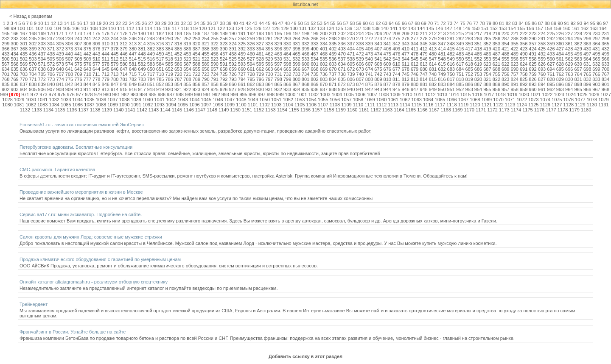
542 (387, 59)
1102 (264, 105)
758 (524, 74)
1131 (603, 105)
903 (14, 89)
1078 (592, 100)
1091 (136, 105)
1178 (563, 110)
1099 (230, 105)
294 (569, 39)
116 (166, 28)
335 (333, 44)
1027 (605, 94)
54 (326, 23)
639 (51, 69)
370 (42, 49)
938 (333, 89)
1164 (399, 110)
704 (33, 74)
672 (351, 69)
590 (215, 64)
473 (369, 54)
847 (115, 84)
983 (134, 94)
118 (185, 28)
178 (123, 33)
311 (115, 44)
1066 (451, 100)
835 (6, 84)
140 (385, 28)
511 (106, 59)
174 (87, 33)
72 (443, 23)
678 (405, 69)
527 (251, 59)
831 (578, 79)
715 (133, 74)
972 (34, 94)
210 (415, 33)
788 (187, 79)
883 (442, 84)
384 (169, 49)
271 (360, 39)
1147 (200, 110)
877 (387, 84)
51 (307, 23)
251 (178, 39)
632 (596, 64)
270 (351, 39)
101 (30, 28)
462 (269, 54)
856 (196, 84)
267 (324, 39)
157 (539, 28)
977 (80, 94)
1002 (314, 94)
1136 (72, 110)
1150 (235, 110)
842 (69, 84)
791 (215, 79)
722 (196, 74)
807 (360, 79)
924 (205, 89)
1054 (311, 100)
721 (187, 74)
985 (152, 94)
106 (76, 28)
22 (118, 23)
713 (115, 74)
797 (269, 79)
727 (242, 74)
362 (578, 44)
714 (123, 74)
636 (24, 69)
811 (396, 79)
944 (387, 89)
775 (69, 79)
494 (560, 54)
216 (469, 33)
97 (605, 23)
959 (524, 89)
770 (24, 79)
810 (387, 79)
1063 (416, 100)
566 (605, 59)
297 (596, 39)
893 (533, 84)
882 (433, 84)
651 (160, 69)
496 (578, 54)
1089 (112, 105)
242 (96, 39)
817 (451, 79)
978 (89, 94)
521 (196, 59)
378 (115, 49)
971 (25, 94)
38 (222, 23)
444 (106, 54)
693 (542, 69)
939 (342, 89)
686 (478, 69)
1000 (290, 94)
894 (542, 84)
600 (305, 64)
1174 (516, 110)
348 (451, 44)
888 (487, 84)
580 (123, 64)
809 (378, 79)
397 (287, 49)
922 (187, 89)
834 (605, 79)
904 (24, 89)
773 (51, 79)
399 (305, 49)
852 (160, 84)
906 (42, 89)
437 (42, 54)
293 (560, 39)
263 (287, 39)
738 (342, 74)
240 (78, 39)
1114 (405, 105)
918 (151, 89)
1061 (393, 100)
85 (528, 23)
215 (460, 33)
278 (423, 39)
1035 (89, 100)
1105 (300, 105)
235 (33, 39)
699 (596, 69)
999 (280, 94)
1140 (118, 110)
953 (469, 89)
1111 (370, 105)
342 (396, 44)
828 (551, 79)
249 (160, 39)
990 (198, 94)
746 (415, 74)
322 (215, 44)
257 (233, 39)
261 (269, 39)
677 (396, 69)
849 (133, 84)
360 (560, 44)
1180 (586, 110)
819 (469, 79)
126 (258, 28)
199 (314, 33)
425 (542, 49)
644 (96, 69)
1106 (311, 105)
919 (160, 89)
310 (106, 44)
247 (142, 39)
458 (233, 54)
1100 (241, 105)
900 (596, 84)
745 (405, 74)
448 (142, 54)
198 (305, 33)
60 (365, 23)
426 (551, 49)
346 (433, 44)
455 (205, 54)
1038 (124, 100)
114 (149, 28)
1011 (419, 94)
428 (569, 49)
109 (103, 28)
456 (215, 54)
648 (133, 69)
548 (442, 59)
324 (233, 44)
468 (324, 54)
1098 (218, 105)
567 (6, 64)
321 (205, 44)
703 (24, 74)
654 (187, 69)
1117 (440, 105)
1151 (247, 110)
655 (196, 69)
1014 (454, 94)
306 (69, 44)
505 (51, 59)
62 (378, 23)
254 (205, 39)
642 (78, 69)
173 (78, 33)
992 (216, 94)
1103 (276, 105)
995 (243, 94)
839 (42, 84)
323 (224, 44)
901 (605, 84)
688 (496, 69)
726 (233, 74)
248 (151, 39)
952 (460, 89)
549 (451, 59)
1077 (580, 100)
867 (296, 84)
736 (324, 74)
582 (142, 64)
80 (495, 23)
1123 (510, 105)
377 (106, 49)
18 (92, 23)
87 (541, 23)
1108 (335, 105)
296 (587, 39)
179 (133, 33)
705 (42, 74)
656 (205, 69)
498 (596, 54)
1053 (300, 100)
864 (269, 84)
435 (24, 54)
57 (346, 23)
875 (369, 84)
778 (96, 79)
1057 (346, 100)
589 (205, 64)
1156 (305, 110)
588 (196, 64)
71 (437, 23)
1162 (376, 110)
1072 (521, 100)
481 (442, 54)
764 (578, 74)
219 (496, 33)
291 (542, 39)
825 (524, 79)
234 (24, 39)
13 (60, 23)
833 (596, 79)
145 (430, 28)
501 (14, 59)
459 (242, 54)
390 (224, 49)
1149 (224, 110)
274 (387, 39)
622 (505, 64)
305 (60, 44)
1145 (177, 110)
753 (478, 74)
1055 (323, 100)
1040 (148, 100)
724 (215, 74)
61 (372, 23)
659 (233, 69)
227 (569, 33)
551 (469, 59)
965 (578, 89)
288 (515, 39)
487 (496, 54)
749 (442, 74)
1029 (19, 100)
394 (260, 49)
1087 (89, 105)
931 (269, 89)
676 (387, 69)
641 (69, 69)
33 (190, 23)
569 (24, 64)
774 (60, 79)
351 (478, 44)
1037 (112, 100)
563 (578, 59)
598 (287, 64)
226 (560, 33)
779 (106, 79)
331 (296, 44)
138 (367, 28)
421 (505, 49)
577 (96, 64)
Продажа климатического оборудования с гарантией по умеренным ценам (100, 259)
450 (160, 54)
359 (551, 44)
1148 (212, 110)
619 (478, 64)
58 (352, 23)
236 (42, 39)
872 (342, 84)
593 (242, 64)
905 (33, 89)
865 (278, 84)
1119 (463, 105)
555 (505, 59)
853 (169, 84)
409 (396, 49)
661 (251, 69)
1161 (364, 110)
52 (313, 23)
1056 (335, 100)
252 (187, 39)
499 (605, 54)
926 (224, 89)
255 (215, 39)
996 (252, 94)
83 (515, 23)
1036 (101, 100)
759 (533, 74)
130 (294, 28)
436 (33, 54)
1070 (498, 100)
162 (585, 28)
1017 (489, 94)
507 (69, 59)
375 (87, 49)
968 (605, 89)
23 (125, 23)
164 (603, 28)
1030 (31, 100)
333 (314, 44)
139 (376, 28)
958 (515, 89)
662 (260, 69)
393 (251, 49)
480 (433, 54)
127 (266, 28)
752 (469, 74)
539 (360, 59)
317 (169, 44)
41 (242, 23)
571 (42, 64)
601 (314, 64)
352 (487, 44)
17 (86, 23)
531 (287, 59)
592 (233, 64)
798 (278, 79)
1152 (259, 110)
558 (533, 59)
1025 (582, 94)
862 (251, 84)
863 (260, 84)
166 (14, 33)
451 (169, 54)
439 (60, 54)
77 (476, 23)
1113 (393, 105)
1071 (510, 100)
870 (324, 84)
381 (142, 49)
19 (99, 23)
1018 (500, 94)
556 (515, 59)
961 (542, 89)
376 (96, 49)
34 (196, 23)
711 (96, 74)
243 (106, 39)
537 (342, 59)
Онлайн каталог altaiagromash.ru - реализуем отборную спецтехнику (94, 282)
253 (196, 39)
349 (460, 44)
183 (169, 33)
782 (133, 79)
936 (314, 89)
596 (269, 64)
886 (469, 84)
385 (178, 49)
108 (94, 28)
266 (314, 39)
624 (524, 64)
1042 (171, 100)
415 (451, 49)
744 (396, 74)
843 (78, 84)
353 (496, 44)
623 (515, 64)
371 (51, 49)
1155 (294, 110)
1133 (36, 110)
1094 (171, 105)
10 (40, 23)
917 (142, 89)
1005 (348, 94)
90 (560, 23)
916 (133, 89)
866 (287, 84)
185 (187, 33)
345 (423, 44)
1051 (276, 100)
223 (533, 33)
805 (342, 79)
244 (115, 39)
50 (300, 23)
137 (357, 28)
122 (221, 28)
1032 (54, 100)
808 (369, 79)
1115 (416, 105)
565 (596, 59)
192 (251, 33)
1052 (288, 100)
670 (333, 69)
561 (560, 59)
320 (196, 44)
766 (596, 74)
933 (287, 89)
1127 (557, 105)
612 (415, 64)
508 (78, 59)
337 (351, 44)
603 (333, 64)
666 (296, 69)
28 (157, 23)
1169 (457, 110)
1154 (282, 110)
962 (551, 89)
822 (496, 79)
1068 (475, 100)
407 (378, 49)
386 (187, 49)
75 (462, 23)
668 (314, 69)
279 (433, 39)
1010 (407, 94)
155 (521, 28)
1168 (446, 110)
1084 (54, 105)
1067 (463, 100)
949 (433, 89)
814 (423, 79)
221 (515, 33)
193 (260, 33)
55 (333, 23)
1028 (7, 100)
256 (224, 39)
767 (605, 74)
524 (224, 59)
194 (269, 33)
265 (305, 39)
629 (569, 64)
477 (405, 54)
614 (433, 64)
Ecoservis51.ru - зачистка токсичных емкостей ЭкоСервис (82, 125)
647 (123, 69)
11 (47, 23)
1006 (360, 94)
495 (569, 54)
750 (451, 74)
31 (177, 23)
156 (530, 28)
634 (6, 69)
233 (14, 39)
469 (333, 54)
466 (305, 54)
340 (378, 44)
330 (287, 44)
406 (369, 49)
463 (278, 54)
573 (60, 64)
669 (324, 69)
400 (314, 49)
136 (348, 28)
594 (251, 64)
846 (106, 84)
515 (142, 59)
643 (87, 69)
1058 (358, 100)
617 (460, 64)
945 (396, 89)
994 (234, 94)
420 (496, 49)
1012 (430, 94)
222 (524, 33)
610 (396, 64)
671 (342, 69)
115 (157, 28)
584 (160, 64)
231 (605, 33)
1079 (603, 100)
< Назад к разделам (31, 16)
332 (305, 44)
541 (378, 59)
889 (496, 84)
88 (547, 23)
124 (239, 28)
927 (233, 89)
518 (169, 59)
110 (112, 28)
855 (187, 84)
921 (178, 89)
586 (178, 64)
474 (378, 54)
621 (496, 64)
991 (207, 94)
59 (359, 23)
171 (60, 33)
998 (271, 94)
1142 (142, 110)
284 (478, 39)
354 (505, 44)
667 (305, 69)
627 (551, 64)
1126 (545, 105)
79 (489, 23)
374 (78, 49)
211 (423, 33)
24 (132, 23)
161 (575, 28)
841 (60, 84)
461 (260, 54)
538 (351, 59)
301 (24, 44)
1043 (183, 100)
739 (351, 74)
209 (405, 33)
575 (78, 64)
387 (196, 49)
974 (53, 94)
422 (515, 49)
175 (96, 33)
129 (285, 28)
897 (569, 84)
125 (248, 28)
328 (269, 44)
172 (69, 33)
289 (524, 39)
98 (7, 28)
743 (387, 74)
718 (160, 74)
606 (360, 64)
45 (268, 23)
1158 (329, 110)
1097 (206, 105)
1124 (521, 105)
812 (405, 79)
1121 (487, 105)
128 (275, 28)
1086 (78, 105)
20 (105, 23)
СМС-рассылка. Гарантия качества (57, 169)
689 (505, 69)
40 (235, 23)
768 (6, 79)
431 (596, 49)
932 (278, 89)
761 (551, 74)
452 (178, 54)
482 (451, 54)
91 (566, 23)
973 (43, 94)
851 (151, 84)
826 (533, 79)
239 (69, 39)
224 (542, 33)
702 (14, 74)
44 (261, 23)
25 (138, 23)
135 (339, 28)
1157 (317, 110)
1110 (358, 105)
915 (123, 89)
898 (578, 84)
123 (230, 28)
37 (216, 23)
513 (123, 59)
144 (421, 28)
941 (360, 89)
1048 (241, 100)
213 (442, 33)
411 (415, 49)
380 (133, 49)
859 (224, 84)
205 (369, 33)
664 (278, 69)
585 (169, 64)
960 (533, 89)
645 (106, 69)
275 (396, 39)
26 (144, 23)
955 (487, 89)
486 (487, 54)
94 (586, 23)
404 (351, 49)
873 (351, 84)
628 (560, 64)
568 (14, 64)
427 (560, 49)
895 (551, 84)
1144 (165, 110)
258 (242, 39)
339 (369, 44)
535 (324, 59)
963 (560, 89)
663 (269, 69)
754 (487, 74)
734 (305, 74)
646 (115, 69)
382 (151, 49)
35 (203, 23)
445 (115, 54)
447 (133, 54)
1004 (337, 94)
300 (14, 44)
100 (21, 28)
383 (160, 49)
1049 (253, 100)
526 (242, 59)
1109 (346, 105)
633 (605, 64)
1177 (551, 110)
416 (460, 49)
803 (324, 79)
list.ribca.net (306, 4)
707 (60, 74)
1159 (340, 110)
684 (460, 69)
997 (261, 94)
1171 (481, 110)
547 (433, 59)
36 (209, 23)
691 (524, 69)
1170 (469, 110)
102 (39, 28)
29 (164, 23)
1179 (574, 110)
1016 (477, 94)
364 (596, 44)
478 (415, 54)
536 (333, 59)
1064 (428, 100)
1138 (95, 110)
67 (411, 23)
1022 (547, 94)
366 (6, 49)
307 (78, 44)
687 (487, 69)
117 (176, 28)
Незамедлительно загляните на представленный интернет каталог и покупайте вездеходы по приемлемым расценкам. (149, 288)
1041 (159, 100)
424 (533, 49)
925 (215, 89)
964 (569, 89)
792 (224, 79)
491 (533, 54)
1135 (60, 110)
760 (542, 74)
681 (433, 69)
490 (524, 54)
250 (169, 39)
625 (533, 64)
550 (460, 59)
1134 (48, 110)
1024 (571, 94)
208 (396, 33)
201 (333, 33)
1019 (512, 94)
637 (33, 69)
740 (360, 74)
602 (324, 64)
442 (87, 54)
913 (106, 89)
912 (96, 89)
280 (442, 39)
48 (287, 23)
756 (505, 74)
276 (405, 39)
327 (260, 44)
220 (505, 33)
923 (196, 89)
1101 (253, 105)
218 (487, 33)
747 (423, 74)
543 (396, 59)
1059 (370, 100)
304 (51, 44)
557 (524, 59)
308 (87, 44)
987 (171, 94)
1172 (493, 110)
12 (53, 23)
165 (6, 33)
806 (351, 79)
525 (233, 59)
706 (51, 74)
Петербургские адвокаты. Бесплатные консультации (76, 147)
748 (433, 74)
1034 (78, 100)
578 (106, 64)
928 (242, 89)
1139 (107, 110)
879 (405, 84)
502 (24, 59)
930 (260, 89)
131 (303, 28)
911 (87, 89)
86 (534, 23)
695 (560, 69)
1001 (302, 94)
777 (87, 79)
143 (412, 28)
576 (87, 64)
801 (305, 79)
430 (587, 49)
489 (515, 54)
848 (123, 84)
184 (178, 33)
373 (69, 49)
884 (451, 84)
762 (560, 74)
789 (196, 79)
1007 (372, 94)
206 (378, 33)
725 (224, 74)
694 (551, 69)
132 (312, 28)
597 (278, 64)
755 (496, 74)
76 (469, 23)
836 (14, 84)
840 (51, 84)
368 (24, 49)
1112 (381, 105)
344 (415, 44)
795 (251, 79)
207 (387, 33)
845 (96, 84)
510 (96, 59)
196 (287, 33)
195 (278, 33)
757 (515, 74)
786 (169, 79)
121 (212, 28)
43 (255, 23)
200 (324, 33)
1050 (264, 100)
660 (242, 69)
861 (242, 84)
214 (451, 33)
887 (478, 84)
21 (112, 23)
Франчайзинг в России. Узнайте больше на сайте (73, 332)
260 (260, 39)
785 (160, 79)
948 (423, 89)
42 (248, 23)
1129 (580, 105)
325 (242, 44)
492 (542, 54)
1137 (83, 110)
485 (478, 54)
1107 (323, 105)
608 (378, 64)
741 (369, 74)
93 (580, 23)
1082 (31, 105)
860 (233, 84)
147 (448, 28)
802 (314, 79)
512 (115, 59)
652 (169, 69)
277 (415, 39)
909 (69, 89)
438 (51, 54)
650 (151, 69)
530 (278, 59)
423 (524, 49)
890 (505, 84)
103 (48, 28)
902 (6, 89)
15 (73, 23)
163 (594, 28)
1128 (569, 105)
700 (605, 69)
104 (57, 28)
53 (320, 23)
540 (369, 59)
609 (387, 64)
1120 (475, 105)
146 (439, 28)
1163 (387, 110)
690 (515, 69)
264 (296, 39)
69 (424, 23)
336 (342, 44)
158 (548, 28)
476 (396, 54)
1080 (7, 105)
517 (160, 59)
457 (224, 54)
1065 (440, 100)
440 (69, 54)
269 (342, 39)
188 (215, 33)
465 (296, 54)
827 (542, 79)
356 (524, 44)
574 (69, 64)
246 (133, 39)
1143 (154, 110)
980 (107, 94)
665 (287, 69)
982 (125, 94)
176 (106, 33)
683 (451, 69)
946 (405, 89)
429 (578, 49)
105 (67, 28)
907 (51, 89)
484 (469, 54)
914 (115, 89)
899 (587, 84)
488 (505, 54)
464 (287, 54)
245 (123, 39)
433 (6, 54)
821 (487, 79)
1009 (395, 94)
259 (251, 39)
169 (42, 33)
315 (151, 44)
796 (260, 79)
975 (62, 94)
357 (533, 44)
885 (460, 84)
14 (66, 23)
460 (251, 54)
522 (205, 59)
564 (587, 59)
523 (215, 59)
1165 (411, 110)
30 (170, 23)
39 (229, 23)
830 (569, 79)
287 (505, 39)
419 (487, 49)
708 (69, 74)
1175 (527, 110)
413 (433, 49)
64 (391, 23)
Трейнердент (34, 304)
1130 (592, 105)
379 (123, 49)
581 (133, 64)
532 (296, 59)
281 (451, 39)
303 (42, 44)
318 (178, 44)
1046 (218, 100)
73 (450, 23)
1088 (101, 105)
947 (415, 89)
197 (296, 33)
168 (33, 33)
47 (281, 23)
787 (178, 79)
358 (542, 44)
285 (487, 39)
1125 (533, 105)
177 (115, 33)
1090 (124, 105)
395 (269, 49)
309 (96, 44)
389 (215, 49)
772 (42, 79)
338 (360, 44)
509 (87, 59)
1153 (270, 110)
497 (587, 54)
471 (351, 54)
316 (160, 44)
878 (396, 84)
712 (106, 74)
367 (14, 49)
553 (487, 59)
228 (578, 33)
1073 (533, 100)
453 (187, 54)
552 (478, 59)
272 (369, 39)
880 (415, 84)
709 (78, 74)
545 (415, 59)
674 (369, 69)
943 (378, 89)
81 (502, 23)
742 (378, 74)
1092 (148, 105)
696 (569, 69)
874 (360, 84)
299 (6, 44)
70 (430, 23)
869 (314, 84)
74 (456, 23)
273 (378, 39)
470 (342, 54)
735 (314, 74)
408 (387, 49)
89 (554, 23)
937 (324, 89)
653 (178, 69)
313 (133, 44)
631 (587, 64)
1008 (384, 94)
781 (123, 79)
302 (33, 44)
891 (515, 84)
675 (378, 69)
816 (442, 79)
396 (278, 49)
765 (587, 74)
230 (596, 33)
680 (423, 69)
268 (333, 39)
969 (4, 94)
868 (305, 84)
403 (342, 49)
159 (558, 28)
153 (503, 28)
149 (466, 28)
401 (324, 49)
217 (478, 33)
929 (251, 89)
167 (24, 33)
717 (151, 74)
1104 (288, 105)
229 (587, 33)
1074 (545, 100)
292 (551, 39)
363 (587, 44)
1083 (42, 105)
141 (394, 28)
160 (566, 28)
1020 (524, 94)
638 (42, 69)
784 (151, 79)
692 (533, 69)
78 (482, 23)
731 (278, 74)
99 (13, 28)
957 (505, 89)
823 (505, 79)
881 (423, 84)
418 (478, 49)
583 (151, 64)
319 (187, 44)
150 (476, 28)
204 (360, 33)
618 (469, 64)
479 (423, 54)
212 (433, 33)
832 (587, 79)
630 (578, 64)
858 (215, 84)
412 (423, 49)
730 (269, 74)
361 (569, 44)
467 (314, 54)
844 (87, 84)
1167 (434, 110)
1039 (136, 100)
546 (423, 59)
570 (33, 64)
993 (225, 94)
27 (151, 23)
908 (60, 89)
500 (6, 59)
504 (42, 59)
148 (457, 28)
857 (205, 84)
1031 (42, 100)
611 (405, 64)
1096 (194, 105)
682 (442, 69)
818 (460, 79)
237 (51, 39)
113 (139, 28)
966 (587, 89)
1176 (539, 110)
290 (533, 39)
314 (142, 44)
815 (433, 79)
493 (551, 54)
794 (242, 79)
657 (215, 69)
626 (542, 64)
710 (87, 74)
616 (451, 64)
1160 (352, 110)
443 (96, 54)
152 (494, 28)
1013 (442, 94)
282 (460, 39)
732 (287, 74)
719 (169, 74)
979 (98, 94)
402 (333, 49)
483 (460, 54)
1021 (535, 94)
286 (496, 39)
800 (296, 79)
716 (142, 74)
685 (469, 69)
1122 (498, 105)
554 (496, 59)
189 (224, 33)
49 (294, 23)
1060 (381, 100)
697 (578, 69)
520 (187, 59)
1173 (504, 110)
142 (403, 28)
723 (205, 74)
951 (451, 89)
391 (233, 49)
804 (333, 79)
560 (551, 59)
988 (180, 94)
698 (587, 69)
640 (60, 69)
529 (269, 59)
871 (333, 84)
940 (351, 89)
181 (151, 33)
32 (183, 23)
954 (478, 89)
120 (203, 28)
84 (521, 23)
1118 (451, 105)
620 (487, 64)
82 (508, 23)
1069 (487, 100)
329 (278, 44)
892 (524, 84)
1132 (25, 110)
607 (369, 64)
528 (260, 59)
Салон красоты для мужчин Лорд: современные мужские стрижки (91, 237)
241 (87, 39)
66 (404, 23)
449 (151, 54)
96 (599, 23)
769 (14, 79)
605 (351, 64)
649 (142, 69)
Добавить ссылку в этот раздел (305, 356)
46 (274, 23)
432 (605, 49)
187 (205, 33)
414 (442, 49)
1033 (66, 100)
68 (417, 23)
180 (142, 33)
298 (605, 39)
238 (60, 39)
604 (342, 64)
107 (85, 28)
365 (605, 44)
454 (196, 54)
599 (296, 64)
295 (578, 39)
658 (224, 69)
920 (169, 89)
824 (515, 79)
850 (142, 84)
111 (121, 28)
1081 (19, 105)
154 (512, 28)
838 (33, 84)
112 (130, 28)
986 (162, 94)
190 (233, 33)
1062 (405, 100)
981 (116, 94)
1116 (428, 105)
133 (321, 28)
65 (398, 23)
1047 (230, 100)
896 (560, 84)
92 (573, 23)
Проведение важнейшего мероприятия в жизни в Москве (81, 192)
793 (233, 79)
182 (160, 33)
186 (196, 33)
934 (296, 89)
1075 (557, 100)
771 (33, 79)
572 (51, 64)
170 (51, 33)
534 (314, 59)
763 (569, 74)
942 (369, 89)
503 (33, 59)
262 (278, 39)
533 (305, 59)
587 (187, 64)
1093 (159, 105)
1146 (188, 110)
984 (143, 94)
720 (178, 74)
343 (405, 44)
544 (405, 59)
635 (14, 69)
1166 (422, 110)
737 (333, 74)
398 (296, 49)
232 (6, 39)
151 (485, 28)
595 (260, 64)
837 (24, 84)
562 (569, 59)
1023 (559, 94)
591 (224, 64)
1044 (194, 100)
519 (178, 59)
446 (123, 54)
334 (324, 44)
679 (415, 69)
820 (478, 79)
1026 (594, 94)
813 (415, 79)
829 (560, 79)
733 (296, 74)
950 (442, 89)
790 (205, 79)
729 (260, 74)
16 (79, 23)
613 (423, 64)
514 (133, 59)
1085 (66, 105)
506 (60, 59)
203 (351, 33)
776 (78, 79)
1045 (206, 100)
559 (542, 59)
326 (251, 44)
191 (242, 33)
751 (460, 74)
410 (405, 49)
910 (78, 89)
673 (360, 69)
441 (78, 54)
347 (442, 44)
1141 (130, 110)
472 (360, 54)
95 (593, 23)
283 (469, 39)
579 (115, 64)
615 (442, 64)
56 (339, 23)
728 (251, 74)
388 (205, 49)
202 (342, 33)
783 (142, 79)
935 (305, 89)
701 (6, 74)
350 (469, 44)
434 (14, 54)
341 (387, 44)
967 (596, 89)
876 (378, 84)
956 (496, 89)
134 (330, 28)
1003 (325, 94)
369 (33, 49)
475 (387, 54)
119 (194, 28)
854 (178, 84)
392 (242, 49)
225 (551, 33)
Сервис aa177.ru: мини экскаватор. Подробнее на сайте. (81, 214)
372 (60, 49)
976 (70, 94)
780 (115, 79)
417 (469, 49)
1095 (183, 105)
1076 (569, 100)
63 (385, 23)
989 (189, 94)
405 (360, 49)
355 (515, 44)
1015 (465, 94)
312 (123, 44)
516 (151, 59)
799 (287, 79)
